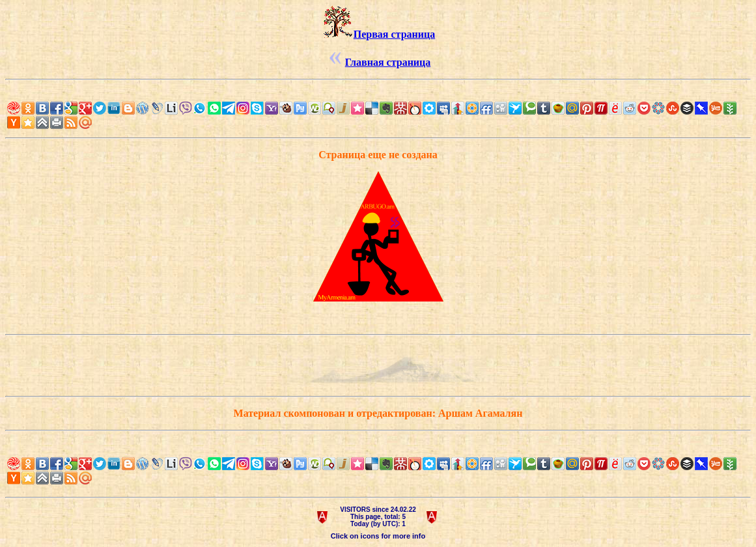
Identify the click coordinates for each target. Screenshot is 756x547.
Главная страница (388, 62)
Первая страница (394, 34)
